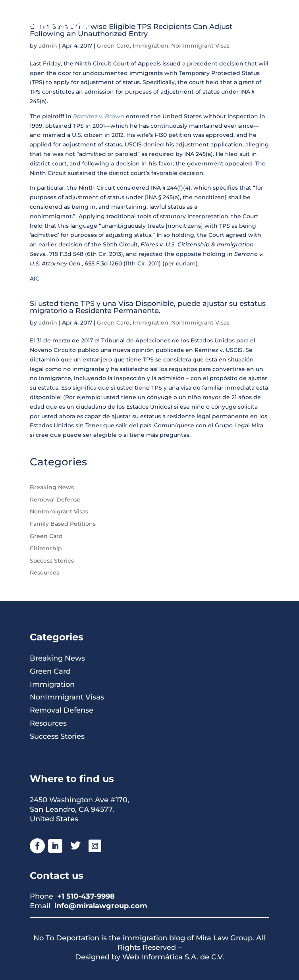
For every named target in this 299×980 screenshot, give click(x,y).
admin (48, 46)
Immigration (150, 46)
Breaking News (52, 487)
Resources (44, 573)
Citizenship (46, 548)
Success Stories (52, 561)
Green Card (113, 46)
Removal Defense (55, 500)
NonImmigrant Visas (200, 46)
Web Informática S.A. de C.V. (173, 957)
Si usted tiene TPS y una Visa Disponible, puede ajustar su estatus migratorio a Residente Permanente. (148, 307)
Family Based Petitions (63, 524)
